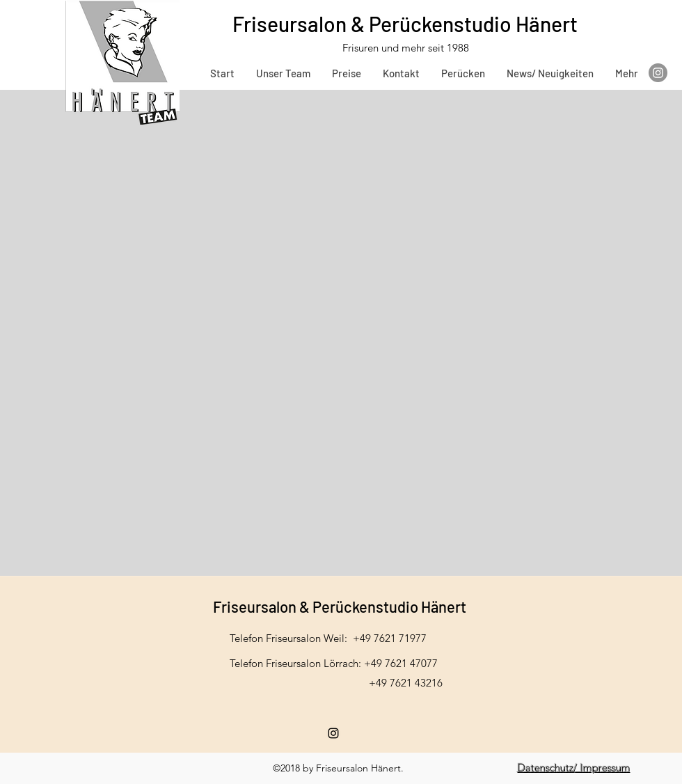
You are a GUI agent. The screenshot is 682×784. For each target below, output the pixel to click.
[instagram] (333, 733)
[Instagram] (658, 73)
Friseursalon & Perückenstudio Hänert (407, 24)
